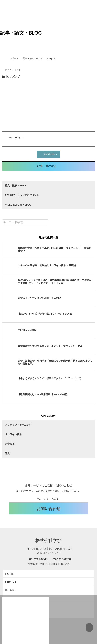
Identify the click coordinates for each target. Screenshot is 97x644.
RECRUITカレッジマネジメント (22, 194)
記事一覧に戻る (48, 166)
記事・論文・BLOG (34, 58)
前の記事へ (49, 154)
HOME (9, 565)
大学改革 (10, 443)
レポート (16, 58)
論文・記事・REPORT (17, 185)
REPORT (10, 581)
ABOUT (10, 589)
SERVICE (10, 573)
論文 (7, 453)
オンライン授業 (13, 434)
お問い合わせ (48, 500)
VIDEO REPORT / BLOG (18, 204)
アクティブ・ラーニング (18, 424)
